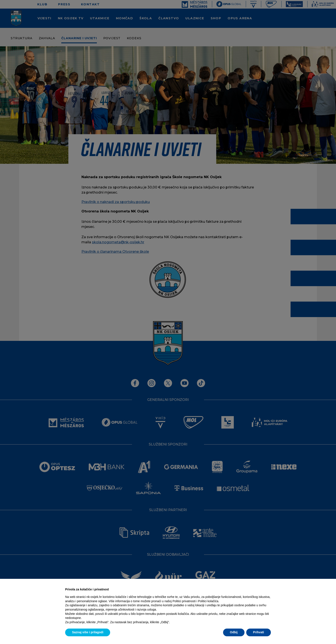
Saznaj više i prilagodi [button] (88, 632)
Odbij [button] (234, 632)
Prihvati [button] (259, 632)
